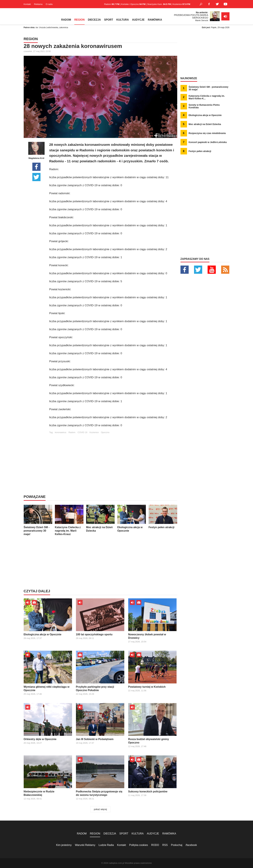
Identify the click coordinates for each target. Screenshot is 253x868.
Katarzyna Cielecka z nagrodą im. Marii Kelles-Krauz (69, 520)
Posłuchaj (177, 845)
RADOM (66, 20)
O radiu (49, 4)
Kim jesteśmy (64, 845)
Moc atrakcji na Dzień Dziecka (100, 518)
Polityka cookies (139, 845)
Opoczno (105, 432)
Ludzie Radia (106, 845)
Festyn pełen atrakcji (163, 517)
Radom (72, 432)
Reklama (38, 4)
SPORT (109, 20)
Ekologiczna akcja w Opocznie (132, 518)
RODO (155, 845)
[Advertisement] (113, 456)
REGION (79, 20)
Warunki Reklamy (85, 845)
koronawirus (61, 432)
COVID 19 (82, 432)
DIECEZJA (94, 20)
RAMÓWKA (155, 20)
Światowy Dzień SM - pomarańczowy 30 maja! (38, 520)
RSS (165, 845)
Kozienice (94, 432)
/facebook (191, 845)
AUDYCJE (138, 20)
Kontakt (27, 4)
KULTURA (122, 20)
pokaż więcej (100, 809)
